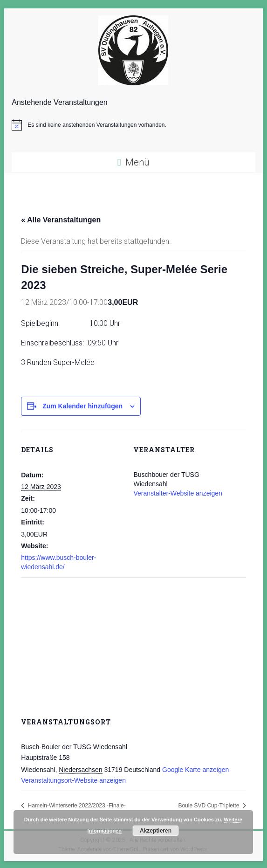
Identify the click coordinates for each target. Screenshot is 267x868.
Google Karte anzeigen (195, 770)
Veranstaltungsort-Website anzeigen (73, 780)
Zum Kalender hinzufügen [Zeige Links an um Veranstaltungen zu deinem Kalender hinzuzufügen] (82, 406)
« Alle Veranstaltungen (61, 220)
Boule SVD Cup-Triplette (209, 806)
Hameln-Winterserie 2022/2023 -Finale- (76, 806)
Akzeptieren (156, 831)
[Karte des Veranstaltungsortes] (133, 644)
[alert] (133, 125)
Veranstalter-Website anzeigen (178, 493)
